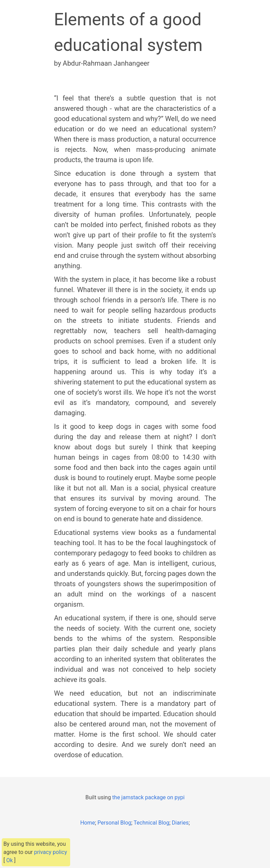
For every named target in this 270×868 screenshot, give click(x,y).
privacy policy (50, 852)
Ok (9, 860)
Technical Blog (152, 823)
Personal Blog (114, 823)
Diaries (180, 823)
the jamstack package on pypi (148, 797)
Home (87, 823)
